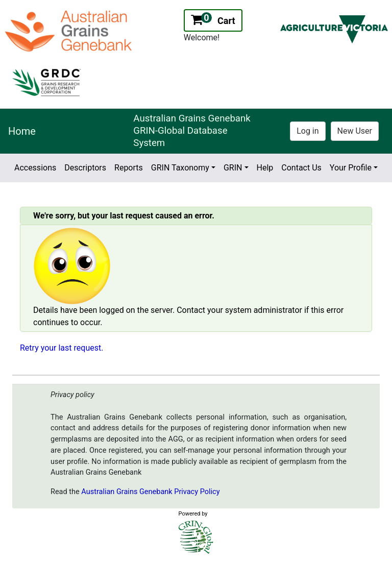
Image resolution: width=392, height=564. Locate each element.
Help (265, 168)
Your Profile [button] (351, 168)
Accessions (35, 168)
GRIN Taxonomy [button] (180, 168)
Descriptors (85, 168)
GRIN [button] (233, 168)
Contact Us (301, 168)
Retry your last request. (62, 348)
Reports (129, 168)
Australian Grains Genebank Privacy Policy (150, 492)
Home (22, 131)
